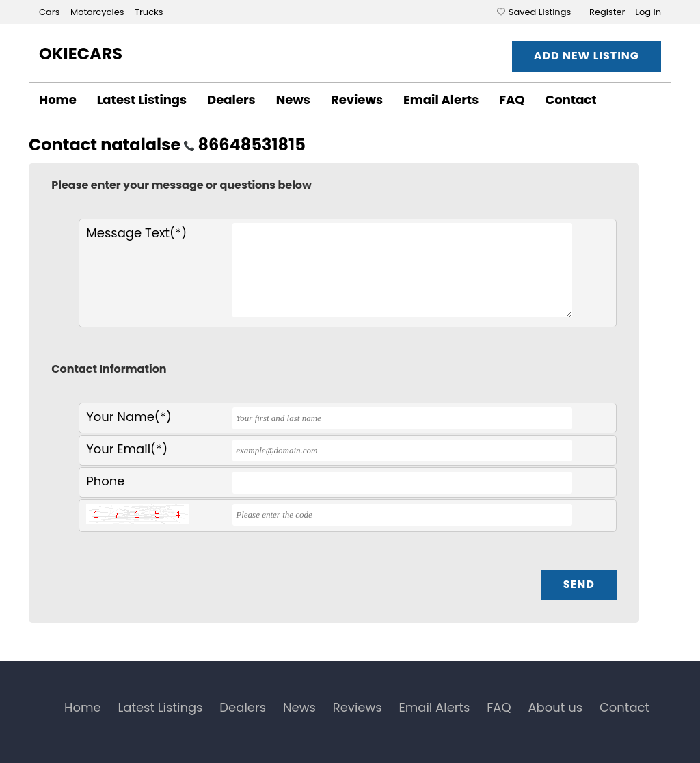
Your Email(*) (127, 449)
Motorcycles (98, 12)
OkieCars (81, 54)
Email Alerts (441, 99)
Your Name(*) (129, 417)
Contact (571, 99)
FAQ (512, 99)
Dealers (231, 99)
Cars (51, 12)
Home (58, 99)
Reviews (357, 99)
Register (607, 12)
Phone (105, 481)
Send (579, 584)
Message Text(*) (136, 233)
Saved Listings (540, 12)
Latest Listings (142, 99)
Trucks (149, 12)
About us (555, 707)
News (293, 99)
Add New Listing (587, 56)
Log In (648, 12)
